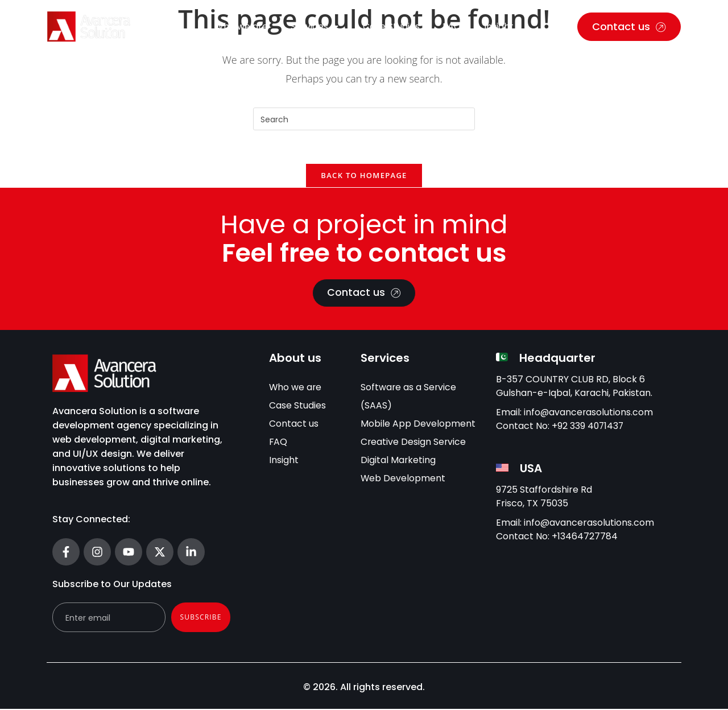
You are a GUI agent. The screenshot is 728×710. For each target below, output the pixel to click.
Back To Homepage (364, 176)
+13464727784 (585, 538)
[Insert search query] (364, 119)
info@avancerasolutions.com (589, 414)
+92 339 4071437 (588, 428)
